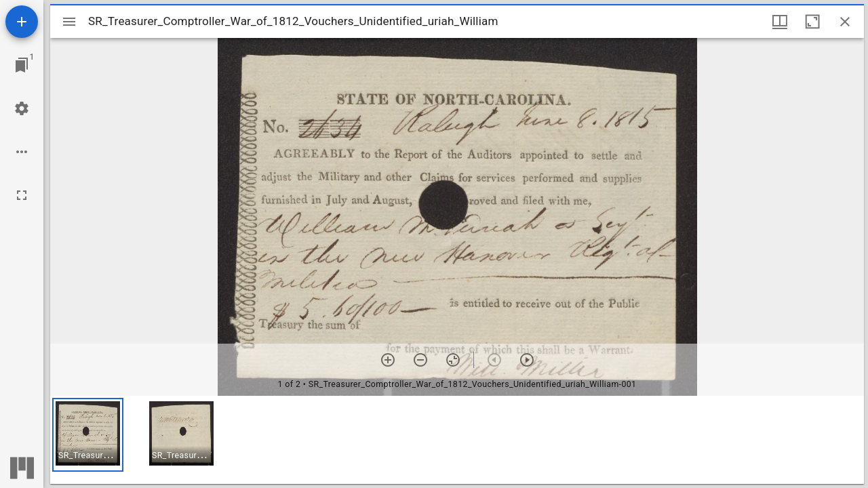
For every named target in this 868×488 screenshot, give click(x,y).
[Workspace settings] (22, 108)
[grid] (457, 440)
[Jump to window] (22, 65)
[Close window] (845, 22)
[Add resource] (22, 22)
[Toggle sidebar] (69, 22)
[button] (88, 435)
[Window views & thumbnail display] (780, 22)
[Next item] (527, 360)
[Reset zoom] (453, 360)
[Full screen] (22, 195)
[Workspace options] (22, 152)
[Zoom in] (388, 360)
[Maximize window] (812, 22)
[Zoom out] (420, 360)
